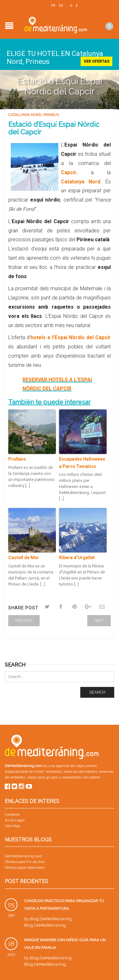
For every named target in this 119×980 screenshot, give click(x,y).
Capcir (69, 172)
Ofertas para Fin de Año (25, 862)
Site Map (12, 826)
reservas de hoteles (80, 771)
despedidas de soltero (81, 777)
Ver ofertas (97, 61)
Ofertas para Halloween (25, 867)
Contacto (12, 814)
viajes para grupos (43, 777)
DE (61, 6)
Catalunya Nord (25, 115)
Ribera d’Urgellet (77, 558)
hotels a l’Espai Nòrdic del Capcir (71, 337)
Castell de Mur (24, 558)
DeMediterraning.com (23, 856)
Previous (24, 621)
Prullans (17, 459)
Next (99, 621)
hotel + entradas (48, 771)
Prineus (51, 115)
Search (97, 692)
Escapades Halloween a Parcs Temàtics (82, 463)
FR (53, 6)
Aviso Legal (15, 820)
